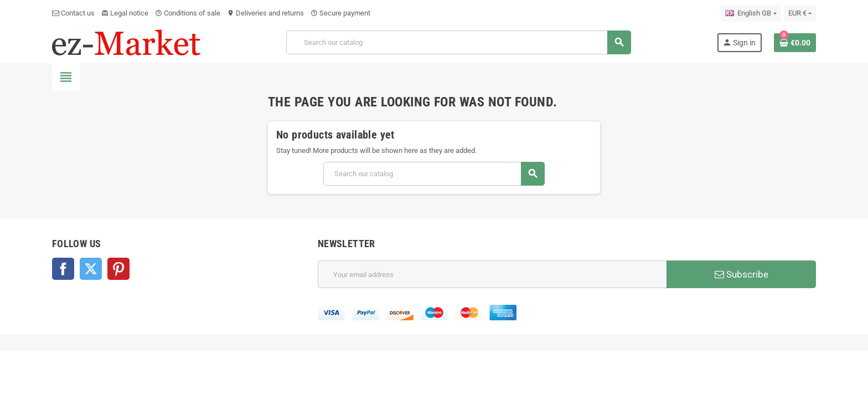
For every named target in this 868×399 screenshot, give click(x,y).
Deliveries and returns (265, 13)
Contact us (73, 13)
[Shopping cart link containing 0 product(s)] (795, 43)
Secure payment (340, 13)
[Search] (459, 42)
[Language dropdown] (751, 13)
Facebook (63, 269)
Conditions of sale (188, 13)
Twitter (91, 269)
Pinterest (118, 269)
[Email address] (492, 274)
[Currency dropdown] (800, 13)
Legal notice (125, 13)
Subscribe (742, 274)
